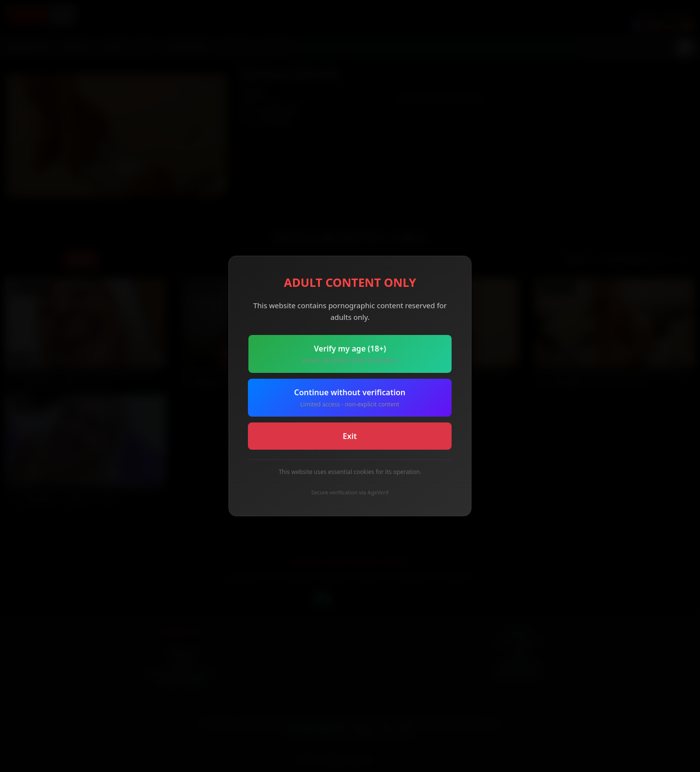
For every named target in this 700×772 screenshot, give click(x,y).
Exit (350, 436)
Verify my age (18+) (350, 354)
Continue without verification (350, 398)
